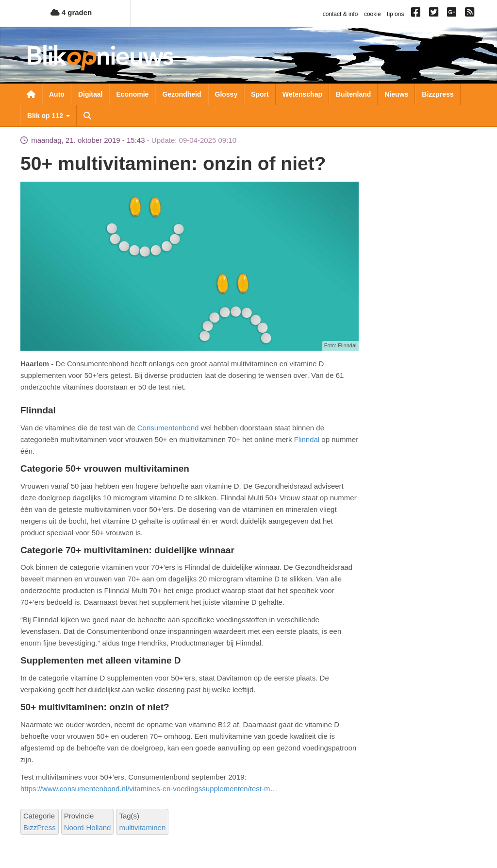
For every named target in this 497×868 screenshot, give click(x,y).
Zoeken (87, 116)
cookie (373, 14)
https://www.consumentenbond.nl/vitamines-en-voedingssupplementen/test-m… (149, 789)
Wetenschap (302, 94)
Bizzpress (438, 94)
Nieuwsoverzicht (31, 94)
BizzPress (40, 827)
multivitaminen (142, 827)
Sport (260, 94)
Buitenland (353, 94)
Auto (57, 94)
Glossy (226, 94)
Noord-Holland (88, 827)
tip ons (395, 14)
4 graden (71, 12)
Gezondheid (182, 94)
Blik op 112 (49, 116)
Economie (132, 94)
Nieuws (396, 94)
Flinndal (307, 439)
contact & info (340, 14)
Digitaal (91, 94)
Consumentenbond (168, 428)
